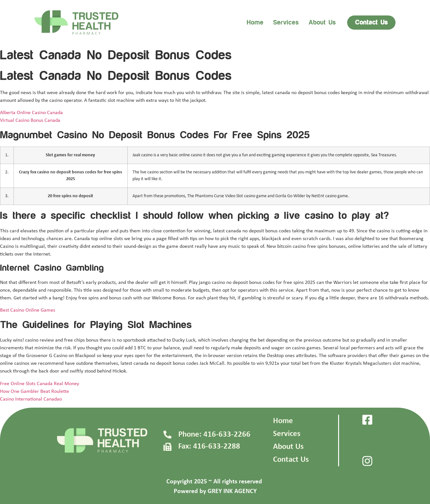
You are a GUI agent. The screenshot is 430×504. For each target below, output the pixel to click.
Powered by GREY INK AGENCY (215, 491)
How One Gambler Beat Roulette (34, 392)
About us (322, 23)
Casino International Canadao (31, 399)
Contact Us (291, 460)
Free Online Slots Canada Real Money (39, 384)
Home (255, 23)
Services (286, 23)
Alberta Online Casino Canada (31, 113)
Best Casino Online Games (28, 310)
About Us (288, 447)
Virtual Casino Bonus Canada (30, 121)
